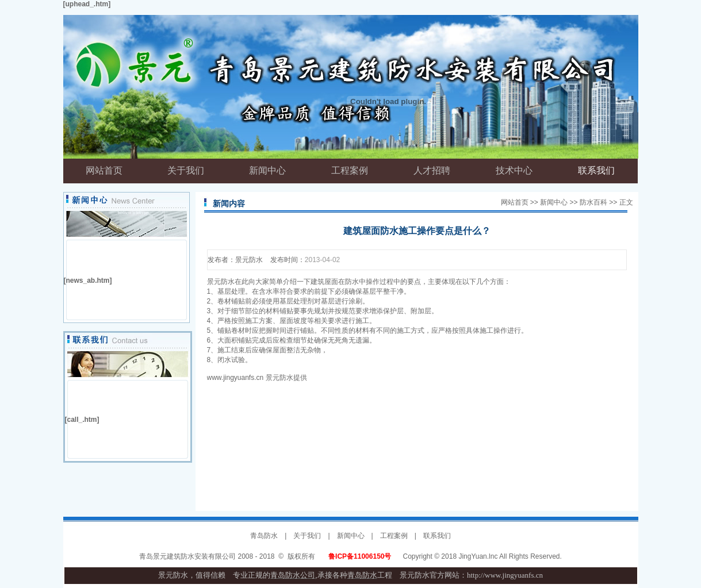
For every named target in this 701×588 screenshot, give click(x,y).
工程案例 (394, 536)
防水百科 (593, 202)
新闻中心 (554, 202)
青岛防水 (264, 536)
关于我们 (307, 536)
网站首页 (515, 202)
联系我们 (437, 536)
